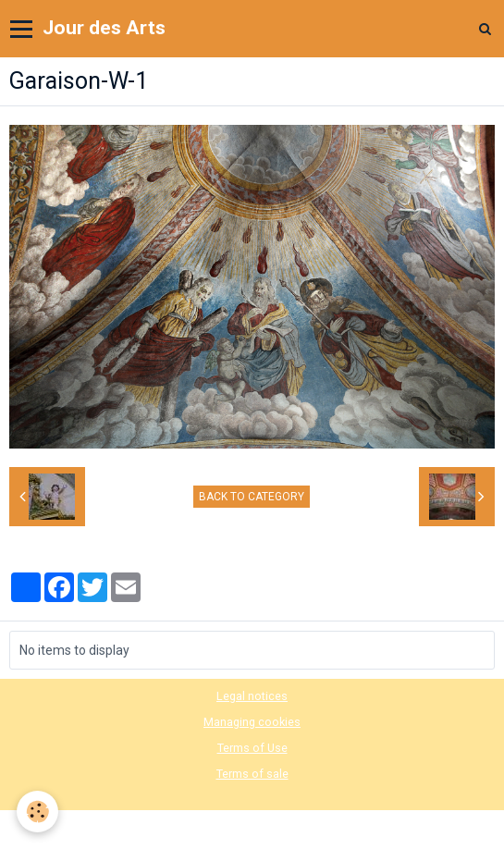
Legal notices (252, 696)
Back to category (252, 497)
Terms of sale (252, 774)
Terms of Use (252, 748)
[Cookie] (37, 812)
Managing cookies (252, 722)
